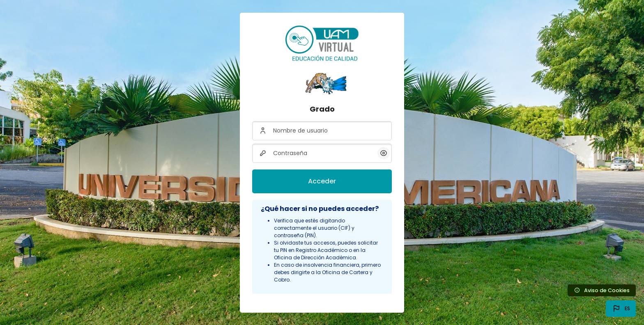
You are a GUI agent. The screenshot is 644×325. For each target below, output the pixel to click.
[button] (621, 309)
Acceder (322, 181)
